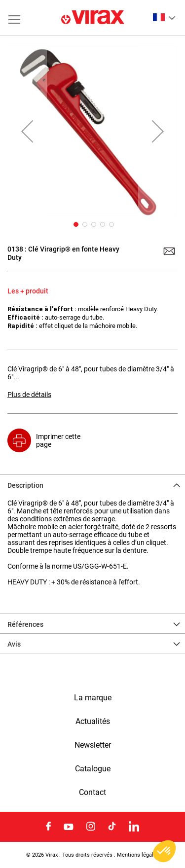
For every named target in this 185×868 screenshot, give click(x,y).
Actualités (93, 722)
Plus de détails (29, 395)
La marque (93, 698)
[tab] (92, 484)
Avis (14, 644)
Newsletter (93, 745)
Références (25, 624)
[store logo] (93, 18)
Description (25, 485)
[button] (164, 17)
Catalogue (93, 769)
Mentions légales (138, 855)
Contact (92, 793)
